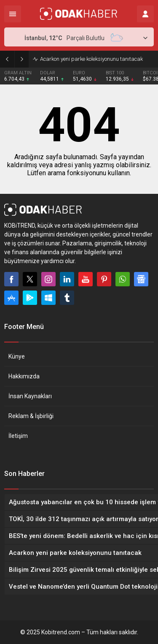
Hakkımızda (24, 376)
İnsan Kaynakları (30, 396)
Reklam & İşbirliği (31, 416)
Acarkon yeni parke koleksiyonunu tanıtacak (91, 59)
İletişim (18, 436)
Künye (17, 356)
